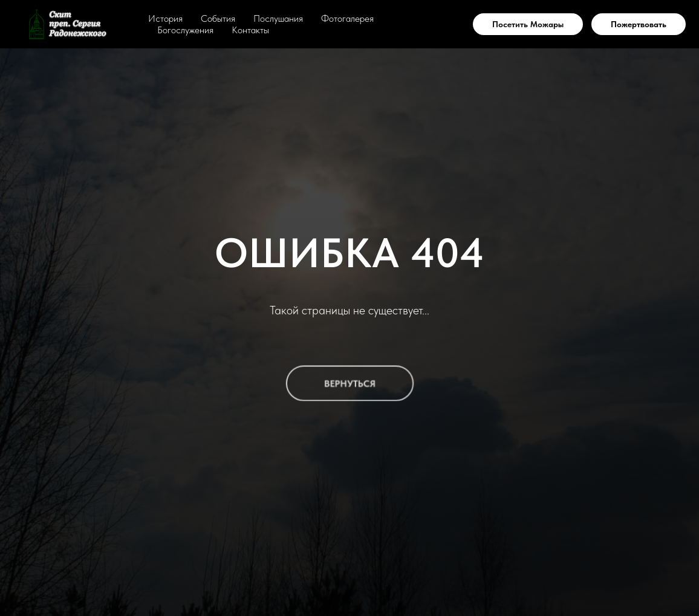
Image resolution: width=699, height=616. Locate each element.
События (218, 18)
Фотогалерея (347, 18)
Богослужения (185, 30)
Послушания (278, 18)
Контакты (250, 30)
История (165, 18)
